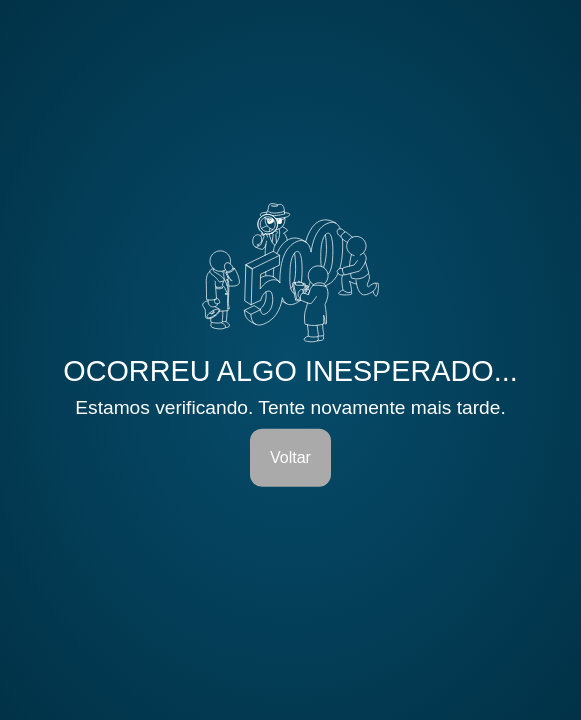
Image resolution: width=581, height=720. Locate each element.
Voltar (290, 457)
